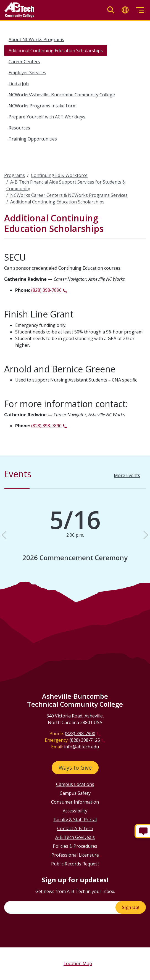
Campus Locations (75, 784)
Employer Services (27, 73)
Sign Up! (131, 907)
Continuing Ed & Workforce (59, 175)
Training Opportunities (33, 139)
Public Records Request (75, 864)
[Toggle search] (111, 10)
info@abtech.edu (81, 747)
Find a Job (19, 84)
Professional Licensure (75, 855)
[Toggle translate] (125, 10)
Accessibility (75, 811)
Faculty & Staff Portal (75, 820)
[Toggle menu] (140, 10)
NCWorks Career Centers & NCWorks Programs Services (69, 195)
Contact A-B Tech (75, 828)
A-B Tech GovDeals (75, 837)
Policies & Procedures (75, 846)
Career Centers (24, 62)
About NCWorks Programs (36, 39)
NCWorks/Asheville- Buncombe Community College (62, 95)
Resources (19, 128)
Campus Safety (75, 793)
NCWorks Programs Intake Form (43, 106)
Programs (15, 175)
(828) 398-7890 (46, 290)
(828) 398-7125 (85, 740)
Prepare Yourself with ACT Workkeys (47, 117)
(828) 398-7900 (80, 733)
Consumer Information (75, 802)
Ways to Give (75, 768)
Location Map (78, 963)
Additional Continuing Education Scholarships (56, 51)
